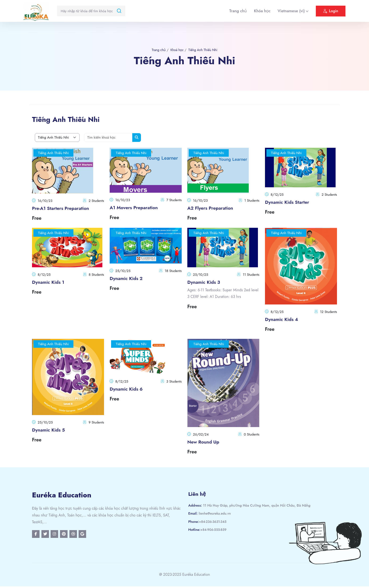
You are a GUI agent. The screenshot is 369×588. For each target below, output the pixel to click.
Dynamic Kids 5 (50, 430)
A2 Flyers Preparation (213, 208)
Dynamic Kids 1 (50, 282)
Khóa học (262, 11)
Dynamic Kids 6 (128, 389)
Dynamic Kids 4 (283, 319)
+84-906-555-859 (215, 530)
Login (331, 12)
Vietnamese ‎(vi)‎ (291, 11)
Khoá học (176, 50)
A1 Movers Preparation (136, 208)
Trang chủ (238, 11)
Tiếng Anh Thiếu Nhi (204, 50)
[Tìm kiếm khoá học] (108, 138)
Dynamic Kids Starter (290, 202)
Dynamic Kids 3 (206, 282)
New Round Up (205, 442)
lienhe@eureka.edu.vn (216, 514)
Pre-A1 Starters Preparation (64, 208)
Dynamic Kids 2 (128, 278)
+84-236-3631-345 (214, 522)
